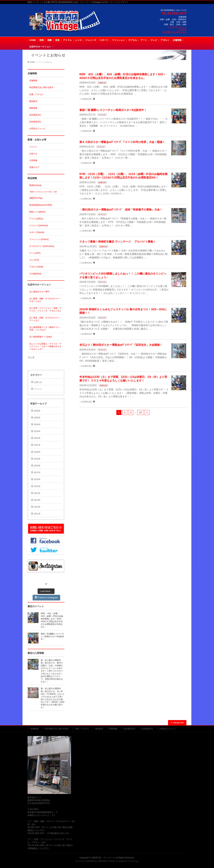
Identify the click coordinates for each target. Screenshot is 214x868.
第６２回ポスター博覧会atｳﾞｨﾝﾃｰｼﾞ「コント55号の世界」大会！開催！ (122, 142)
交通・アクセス (36, 94)
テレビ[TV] (34, 260)
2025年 (37, 418)
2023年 (37, 431)
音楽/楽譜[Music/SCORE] (41, 205)
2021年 (37, 445)
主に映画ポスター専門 (39, 292)
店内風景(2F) (35, 122)
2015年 (37, 486)
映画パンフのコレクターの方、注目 (43, 192)
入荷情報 (33, 160)
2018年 (37, 466)
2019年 (37, 459)
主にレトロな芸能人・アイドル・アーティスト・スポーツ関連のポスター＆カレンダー (45, 346)
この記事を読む (86, 99)
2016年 (37, 479)
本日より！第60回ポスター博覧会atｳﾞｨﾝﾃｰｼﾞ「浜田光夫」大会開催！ (121, 345)
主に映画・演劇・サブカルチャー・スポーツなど (45, 300)
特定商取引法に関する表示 (174, 32)
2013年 (37, 500)
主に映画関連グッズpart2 (41, 337)
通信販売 (33, 101)
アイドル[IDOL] (36, 219)
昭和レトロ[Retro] (37, 212)
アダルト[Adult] (36, 267)
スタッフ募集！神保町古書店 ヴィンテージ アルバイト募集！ (118, 242)
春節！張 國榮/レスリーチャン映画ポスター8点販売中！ (113, 110)
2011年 (37, 514)
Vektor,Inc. (123, 861)
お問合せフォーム (37, 129)
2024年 (37, 424)
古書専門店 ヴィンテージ (103, 858)
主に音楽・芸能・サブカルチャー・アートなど (45, 319)
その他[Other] (35, 274)
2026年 (37, 411)
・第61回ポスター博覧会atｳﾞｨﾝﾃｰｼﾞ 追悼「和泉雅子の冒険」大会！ (121, 210)
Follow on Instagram (46, 597)
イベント (102, 115)
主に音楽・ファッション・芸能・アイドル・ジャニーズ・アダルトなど (45, 309)
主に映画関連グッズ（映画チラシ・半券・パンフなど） (45, 329)
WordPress (92, 861)
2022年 (37, 438)
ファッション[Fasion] (39, 239)
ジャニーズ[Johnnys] (39, 226)
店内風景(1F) (35, 115)
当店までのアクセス (177, 27)
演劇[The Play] (36, 198)
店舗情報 (33, 81)
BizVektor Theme (107, 861)
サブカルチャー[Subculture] (42, 246)
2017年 (37, 473)
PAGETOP (179, 723)
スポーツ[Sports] (37, 232)
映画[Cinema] (35, 185)
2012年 (37, 507)
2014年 (37, 493)
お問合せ (182, 30)
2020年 (37, 452)
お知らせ (102, 83)
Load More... (46, 591)
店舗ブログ (34, 167)
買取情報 (33, 108)
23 (140, 412)
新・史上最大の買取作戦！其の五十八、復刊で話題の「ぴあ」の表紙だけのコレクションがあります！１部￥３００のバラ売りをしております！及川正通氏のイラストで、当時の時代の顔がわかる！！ (52, 671)
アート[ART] (35, 253)
